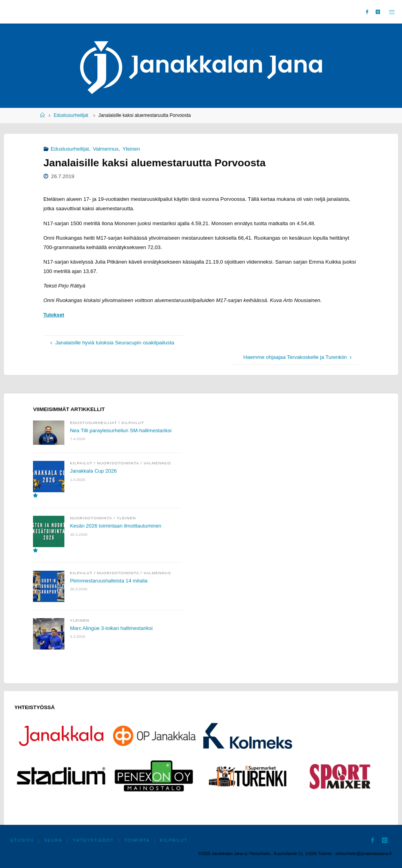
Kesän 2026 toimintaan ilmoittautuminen (116, 526)
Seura (54, 840)
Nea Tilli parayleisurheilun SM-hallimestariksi (122, 430)
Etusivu (22, 840)
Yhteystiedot (93, 840)
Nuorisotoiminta (118, 463)
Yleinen (131, 149)
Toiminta (137, 840)
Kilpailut (133, 423)
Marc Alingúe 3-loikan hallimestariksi (112, 628)
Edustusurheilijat (71, 115)
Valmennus (106, 149)
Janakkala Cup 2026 (94, 471)
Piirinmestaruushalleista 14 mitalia (109, 581)
